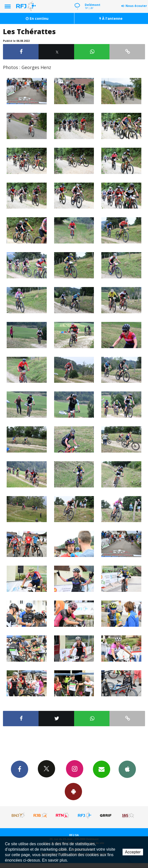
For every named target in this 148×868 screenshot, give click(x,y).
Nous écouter (136, 6)
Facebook (20, 769)
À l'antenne (111, 18)
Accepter (133, 852)
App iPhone (127, 769)
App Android (73, 791)
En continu (37, 18)
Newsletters (102, 769)
